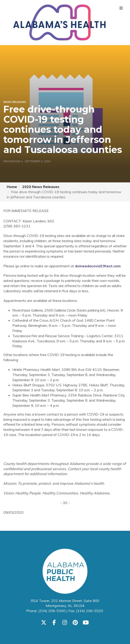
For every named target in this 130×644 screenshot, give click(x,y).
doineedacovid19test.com (98, 266)
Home (12, 187)
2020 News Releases (41, 187)
